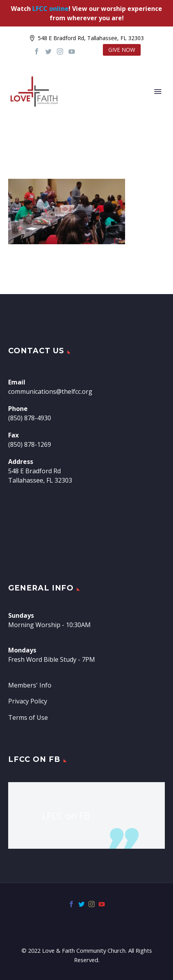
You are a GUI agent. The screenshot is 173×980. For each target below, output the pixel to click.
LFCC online (50, 9)
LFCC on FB (34, 759)
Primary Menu (158, 92)
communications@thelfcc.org (50, 391)
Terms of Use (28, 717)
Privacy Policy (28, 701)
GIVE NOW (122, 50)
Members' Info (30, 685)
